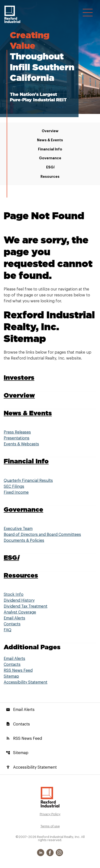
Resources (50, 177)
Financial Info (50, 149)
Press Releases (17, 432)
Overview (50, 131)
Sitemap (11, 676)
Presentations (17, 438)
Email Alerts (14, 618)
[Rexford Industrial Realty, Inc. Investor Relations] (50, 797)
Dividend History (19, 600)
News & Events (50, 140)
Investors (19, 377)
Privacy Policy (50, 814)
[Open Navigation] (88, 13)
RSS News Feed (18, 670)
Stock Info (14, 595)
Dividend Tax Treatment (26, 606)
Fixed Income (16, 492)
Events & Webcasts (21, 444)
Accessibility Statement (26, 682)
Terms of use (50, 826)
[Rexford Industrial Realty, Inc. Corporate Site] (12, 14)
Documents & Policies (24, 541)
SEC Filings (14, 487)
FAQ (8, 630)
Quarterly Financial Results (28, 481)
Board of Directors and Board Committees (42, 535)
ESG (50, 167)
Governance (50, 158)
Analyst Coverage (20, 612)
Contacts (12, 624)
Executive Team (18, 529)
